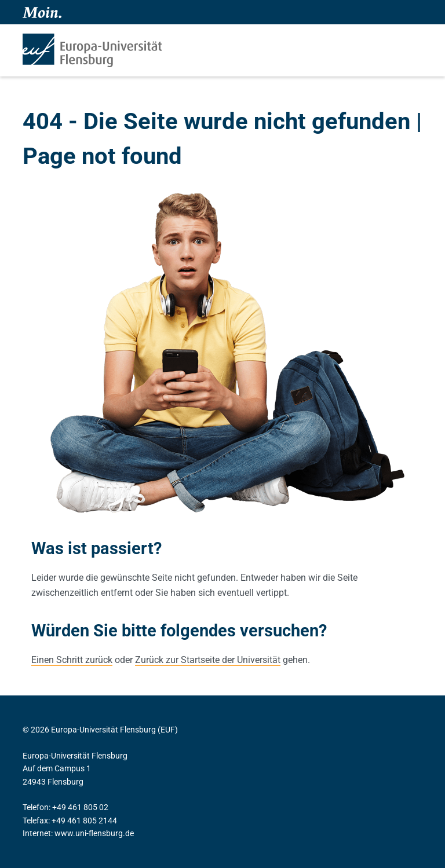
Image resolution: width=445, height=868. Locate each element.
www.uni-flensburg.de (94, 833)
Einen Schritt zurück (72, 660)
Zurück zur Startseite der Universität (208, 660)
